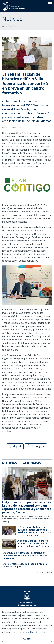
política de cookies (37, 632)
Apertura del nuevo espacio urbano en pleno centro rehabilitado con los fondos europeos (26, 555)
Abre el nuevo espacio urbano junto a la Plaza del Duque (25, 565)
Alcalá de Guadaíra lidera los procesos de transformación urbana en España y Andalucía (34, 543)
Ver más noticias (44, 572)
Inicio (4, 26)
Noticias (13, 26)
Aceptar (27, 639)
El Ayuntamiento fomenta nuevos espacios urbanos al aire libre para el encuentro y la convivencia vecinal (34, 531)
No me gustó (35, 446)
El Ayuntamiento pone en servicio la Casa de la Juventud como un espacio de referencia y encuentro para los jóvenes (27, 507)
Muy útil (14, 446)
